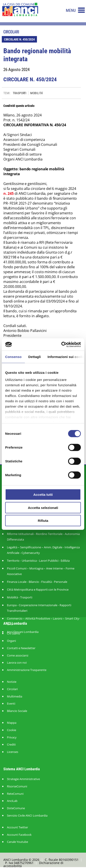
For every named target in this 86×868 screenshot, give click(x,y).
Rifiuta (43, 521)
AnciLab (12, 801)
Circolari (12, 689)
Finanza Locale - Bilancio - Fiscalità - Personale (37, 582)
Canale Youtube (17, 842)
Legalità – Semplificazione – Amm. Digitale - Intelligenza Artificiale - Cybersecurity (43, 550)
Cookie (12, 730)
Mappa (12, 723)
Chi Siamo (14, 633)
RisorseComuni (17, 786)
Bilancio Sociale (17, 711)
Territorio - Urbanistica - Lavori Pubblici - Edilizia (38, 561)
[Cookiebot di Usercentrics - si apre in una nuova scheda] (62, 344)
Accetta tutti (43, 495)
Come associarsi (18, 656)
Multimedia (15, 696)
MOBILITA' (37, 93)
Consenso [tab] (13, 357)
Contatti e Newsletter (21, 648)
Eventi (11, 704)
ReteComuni (15, 794)
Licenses (13, 752)
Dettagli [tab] (34, 357)
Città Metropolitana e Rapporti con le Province (38, 590)
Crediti (11, 745)
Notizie (12, 682)
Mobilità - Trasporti (20, 597)
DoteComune (16, 808)
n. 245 (9, 193)
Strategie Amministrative (23, 779)
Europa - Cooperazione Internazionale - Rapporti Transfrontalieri (39, 608)
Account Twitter (17, 827)
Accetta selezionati (43, 507)
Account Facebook (19, 835)
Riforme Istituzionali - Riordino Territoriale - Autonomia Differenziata (43, 537)
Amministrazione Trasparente (27, 670)
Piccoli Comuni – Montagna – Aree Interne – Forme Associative (41, 571)
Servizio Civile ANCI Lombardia (27, 816)
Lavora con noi (17, 663)
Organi (11, 641)
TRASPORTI (20, 93)
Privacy (12, 737)
